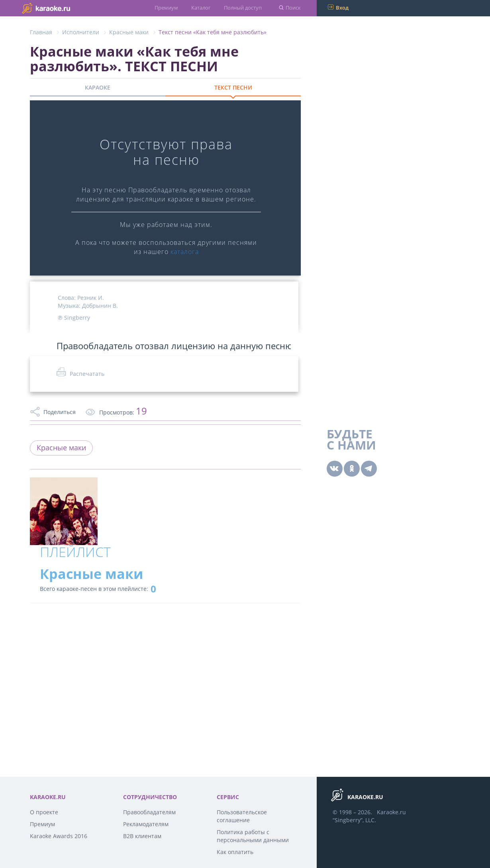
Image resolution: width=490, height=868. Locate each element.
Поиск (293, 8)
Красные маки (129, 32)
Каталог (201, 8)
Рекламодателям (146, 824)
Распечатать (87, 374)
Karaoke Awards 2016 (59, 836)
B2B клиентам (142, 836)
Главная (41, 32)
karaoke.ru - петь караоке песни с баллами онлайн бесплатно (62, 8)
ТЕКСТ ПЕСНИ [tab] (233, 87)
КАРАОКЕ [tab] (98, 87)
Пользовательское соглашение (242, 816)
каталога (185, 252)
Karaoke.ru (391, 812)
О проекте (44, 812)
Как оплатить (235, 852)
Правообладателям (149, 812)
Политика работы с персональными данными (253, 836)
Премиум (166, 8)
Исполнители (81, 32)
